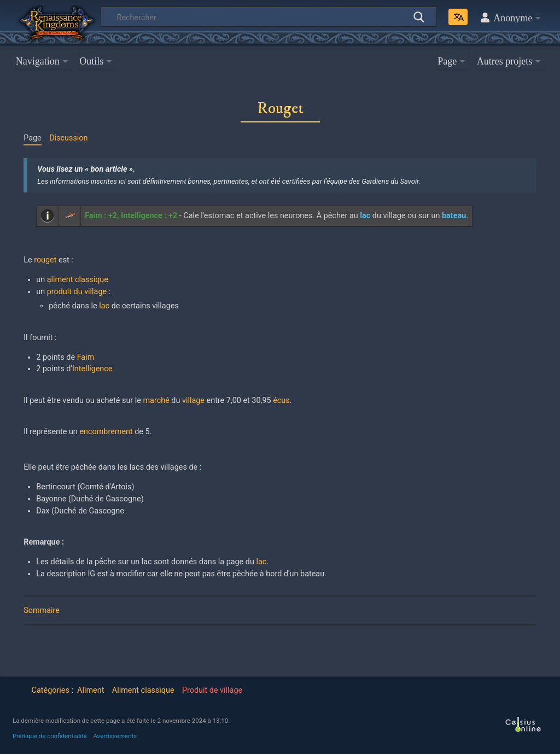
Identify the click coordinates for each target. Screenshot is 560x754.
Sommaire (42, 610)
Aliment (91, 690)
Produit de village (212, 690)
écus (281, 401)
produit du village (77, 292)
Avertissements (115, 736)
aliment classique (78, 280)
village (193, 401)
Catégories (51, 690)
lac (104, 306)
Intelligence (92, 369)
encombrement (106, 432)
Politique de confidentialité (50, 736)
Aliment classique (143, 690)
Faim (86, 357)
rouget (45, 260)
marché (156, 401)
